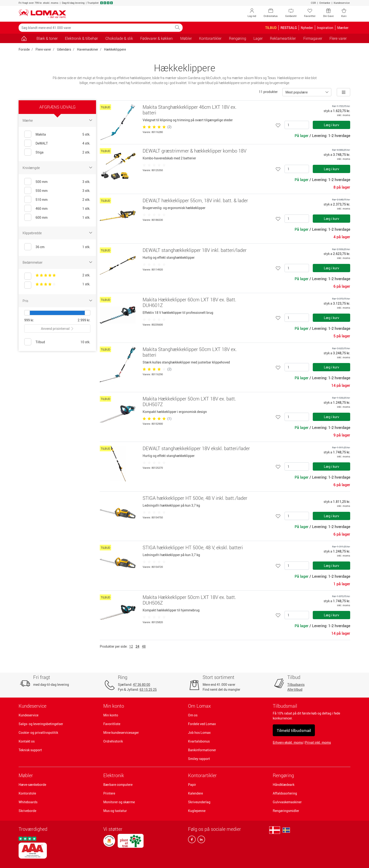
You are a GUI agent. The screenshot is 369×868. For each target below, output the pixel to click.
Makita (41, 134)
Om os (193, 715)
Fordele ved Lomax (202, 724)
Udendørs (64, 49)
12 (131, 646)
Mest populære (297, 92)
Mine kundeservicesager (121, 733)
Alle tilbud (295, 689)
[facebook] (192, 840)
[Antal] (297, 125)
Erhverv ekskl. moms (288, 742)
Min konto (111, 715)
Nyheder (307, 28)
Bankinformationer (202, 750)
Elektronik (114, 775)
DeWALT (42, 143)
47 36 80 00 (142, 684)
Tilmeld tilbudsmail (294, 730)
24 (137, 646)
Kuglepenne (197, 811)
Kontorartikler (202, 775)
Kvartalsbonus (199, 741)
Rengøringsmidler (286, 811)
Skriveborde (27, 811)
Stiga (40, 152)
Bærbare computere (118, 785)
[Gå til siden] (24, 38)
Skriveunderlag (199, 802)
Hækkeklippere (115, 49)
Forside (24, 49)
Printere (109, 793)
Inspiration (325, 28)
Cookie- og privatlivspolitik (38, 733)
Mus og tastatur (115, 811)
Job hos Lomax (199, 733)
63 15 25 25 (148, 689)
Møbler (26, 775)
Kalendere (195, 793)
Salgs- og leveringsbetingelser (41, 724)
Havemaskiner (88, 49)
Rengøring (283, 775)
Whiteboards (28, 802)
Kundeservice (342, 3)
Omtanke (325, 3)
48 (144, 646)
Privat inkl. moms (318, 742)
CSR (313, 3)
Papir (192, 785)
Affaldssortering (285, 793)
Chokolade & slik (119, 38)
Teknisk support (30, 750)
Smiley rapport (199, 759)
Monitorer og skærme (119, 802)
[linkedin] (200, 840)
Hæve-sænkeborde (32, 785)
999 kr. (29, 320)
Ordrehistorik (113, 741)
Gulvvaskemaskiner (287, 802)
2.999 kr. (84, 320)
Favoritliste (112, 724)
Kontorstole (27, 793)
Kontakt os (27, 741)
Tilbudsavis (296, 684)
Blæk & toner (47, 38)
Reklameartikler (283, 38)
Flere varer (43, 49)
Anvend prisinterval (57, 329)
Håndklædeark (284, 785)
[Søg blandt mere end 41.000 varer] (96, 28)
